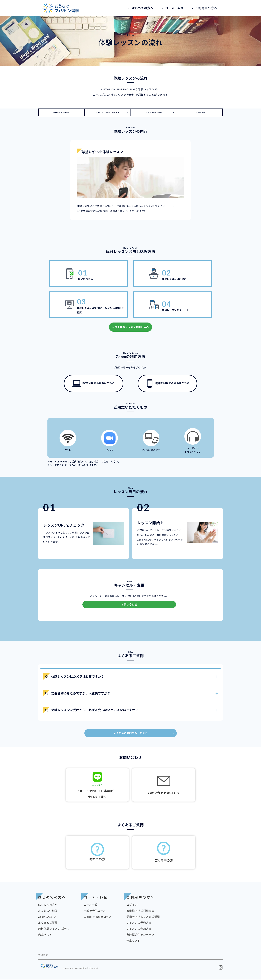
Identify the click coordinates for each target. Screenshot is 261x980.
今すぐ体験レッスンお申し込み (130, 327)
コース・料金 (174, 8)
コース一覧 (91, 905)
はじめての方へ (143, 8)
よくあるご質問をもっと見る (130, 733)
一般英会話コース (95, 911)
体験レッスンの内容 (61, 112)
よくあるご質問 (48, 923)
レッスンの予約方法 (139, 923)
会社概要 (43, 955)
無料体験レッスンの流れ (53, 929)
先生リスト (45, 935)
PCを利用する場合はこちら (93, 383)
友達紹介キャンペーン (140, 935)
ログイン (132, 905)
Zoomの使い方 (47, 917)
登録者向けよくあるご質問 (143, 917)
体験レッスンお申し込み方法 (108, 112)
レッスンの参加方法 (139, 929)
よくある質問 (200, 112)
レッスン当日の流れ (154, 112)
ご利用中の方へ (206, 8)
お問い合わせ (129, 604)
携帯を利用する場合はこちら (167, 383)
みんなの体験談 (48, 911)
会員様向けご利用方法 (140, 911)
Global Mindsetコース (98, 917)
